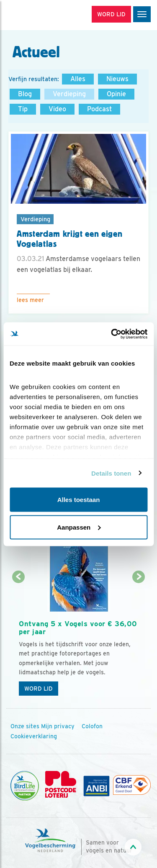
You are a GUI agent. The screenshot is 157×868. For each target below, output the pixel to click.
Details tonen (111, 473)
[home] (42, 15)
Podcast (99, 109)
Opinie (116, 94)
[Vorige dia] (18, 639)
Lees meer (30, 300)
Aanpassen (79, 527)
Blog (25, 94)
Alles (78, 79)
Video (57, 109)
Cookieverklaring (34, 736)
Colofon (92, 726)
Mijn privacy (58, 726)
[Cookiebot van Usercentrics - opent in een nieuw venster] (112, 334)
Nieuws (117, 79)
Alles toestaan (79, 500)
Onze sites (25, 726)
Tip (23, 109)
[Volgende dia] (139, 639)
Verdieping (69, 94)
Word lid (39, 689)
